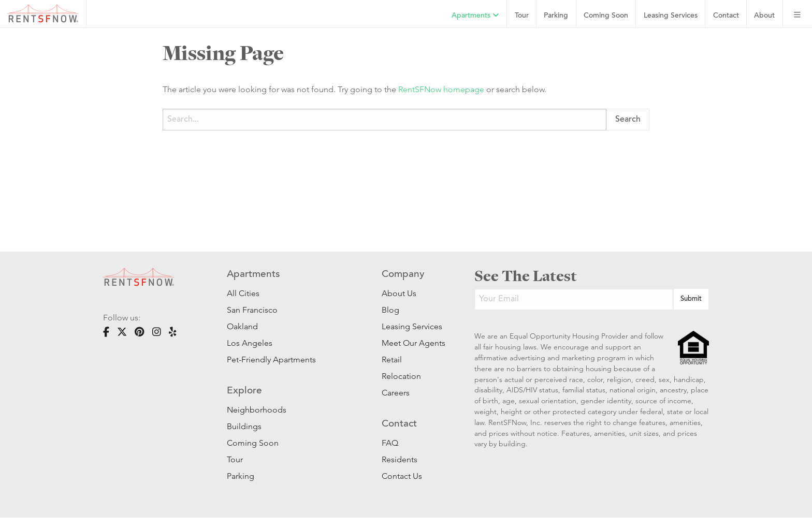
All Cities (243, 293)
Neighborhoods (257, 410)
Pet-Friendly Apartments (271, 360)
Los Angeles (250, 343)
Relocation (401, 376)
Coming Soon (606, 16)
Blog (390, 310)
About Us (399, 293)
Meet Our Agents (412, 343)
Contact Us (402, 476)
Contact (726, 16)
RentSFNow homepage (441, 89)
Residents (400, 459)
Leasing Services (412, 326)
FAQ (390, 443)
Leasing (671, 16)
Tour (522, 16)
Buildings (244, 426)
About (764, 16)
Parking (556, 16)
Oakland (242, 326)
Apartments (475, 16)
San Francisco (252, 310)
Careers (396, 393)
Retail (392, 360)
